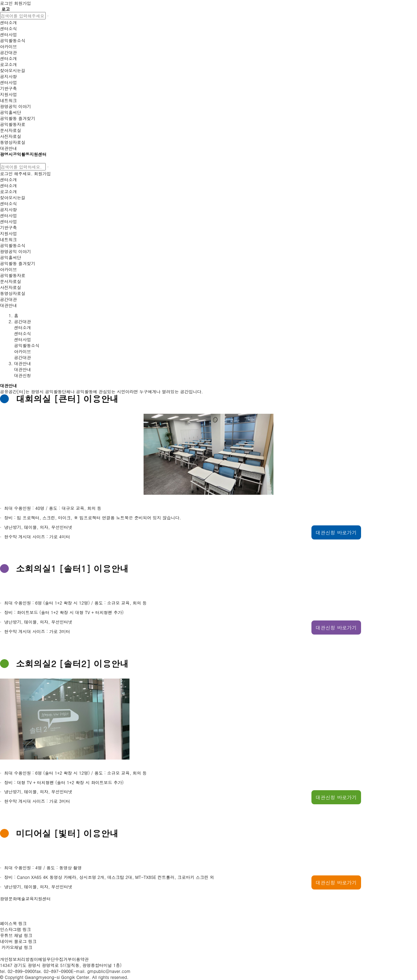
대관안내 (23, 369)
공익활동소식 (27, 345)
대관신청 (23, 375)
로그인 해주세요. (16, 173)
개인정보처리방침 (17, 959)
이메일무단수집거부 (53, 959)
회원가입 (43, 173)
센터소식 (23, 333)
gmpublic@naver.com (109, 971)
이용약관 (80, 959)
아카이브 (23, 351)
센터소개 (23, 327)
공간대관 (23, 357)
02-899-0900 (21, 971)
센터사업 (23, 339)
